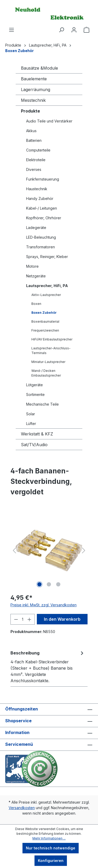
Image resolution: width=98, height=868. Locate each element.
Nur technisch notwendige (51, 848)
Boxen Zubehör (44, 313)
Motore (32, 266)
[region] (49, 550)
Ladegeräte (36, 228)
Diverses (34, 169)
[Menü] (11, 30)
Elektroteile (36, 160)
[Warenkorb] (87, 30)
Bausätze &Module (39, 68)
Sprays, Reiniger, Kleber (47, 257)
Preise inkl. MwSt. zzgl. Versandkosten (44, 605)
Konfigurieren (51, 861)
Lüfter (31, 424)
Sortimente (35, 394)
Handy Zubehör (40, 198)
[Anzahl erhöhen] (30, 619)
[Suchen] (61, 30)
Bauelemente (34, 79)
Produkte (30, 111)
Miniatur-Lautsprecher (48, 362)
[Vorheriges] (14, 550)
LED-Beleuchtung (41, 237)
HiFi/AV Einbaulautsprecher (52, 339)
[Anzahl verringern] (16, 619)
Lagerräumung (36, 89)
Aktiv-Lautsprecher (46, 295)
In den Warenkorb (62, 619)
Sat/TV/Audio (34, 445)
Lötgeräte (34, 385)
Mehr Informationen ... (49, 838)
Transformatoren (41, 247)
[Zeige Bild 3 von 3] (58, 584)
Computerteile (38, 150)
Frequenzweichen (45, 330)
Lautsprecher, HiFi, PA (47, 286)
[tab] (48, 667)
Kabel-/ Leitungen (42, 208)
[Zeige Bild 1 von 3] (39, 584)
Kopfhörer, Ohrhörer (44, 218)
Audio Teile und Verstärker (49, 121)
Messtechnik (33, 100)
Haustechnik (37, 189)
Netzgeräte (36, 276)
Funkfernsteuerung (43, 179)
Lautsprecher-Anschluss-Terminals (51, 351)
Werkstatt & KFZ (37, 434)
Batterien (34, 140)
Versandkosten (22, 808)
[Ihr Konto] (74, 30)
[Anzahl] (23, 619)
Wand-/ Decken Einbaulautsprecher (46, 373)
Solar (31, 414)
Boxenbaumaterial (45, 321)
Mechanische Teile (42, 404)
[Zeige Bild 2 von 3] (49, 584)
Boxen (36, 304)
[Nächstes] (84, 550)
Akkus (31, 131)
